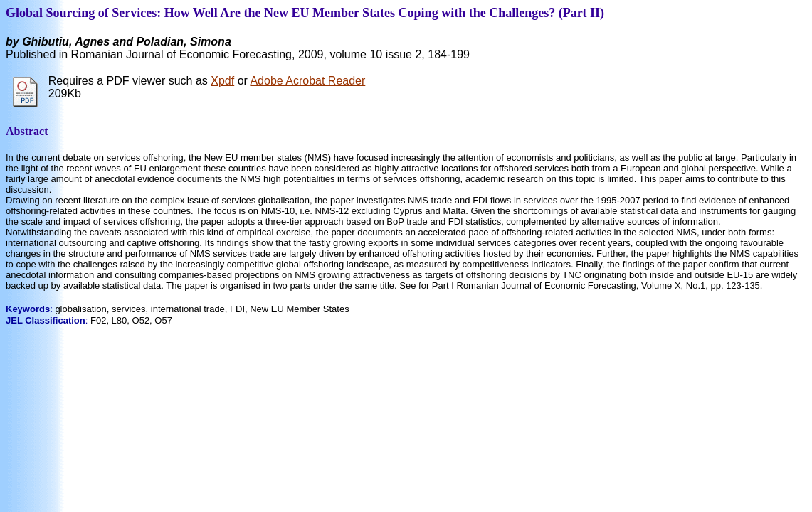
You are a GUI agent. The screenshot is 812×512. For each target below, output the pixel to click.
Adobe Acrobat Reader (307, 81)
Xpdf (222, 81)
